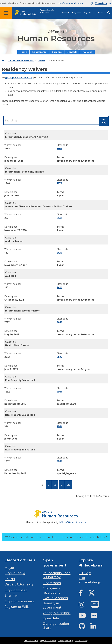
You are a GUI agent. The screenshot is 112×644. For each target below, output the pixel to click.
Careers (57, 52)
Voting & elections (57, 613)
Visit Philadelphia (88, 580)
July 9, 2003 (11, 439)
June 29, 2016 (12, 195)
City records (52, 583)
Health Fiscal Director (18, 345)
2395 (7, 148)
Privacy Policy (65, 640)
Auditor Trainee (15, 241)
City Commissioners (20, 601)
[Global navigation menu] (6, 13)
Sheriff (10, 595)
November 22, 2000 (15, 230)
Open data (51, 618)
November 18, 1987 (15, 265)
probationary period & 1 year (74, 369)
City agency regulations (51, 590)
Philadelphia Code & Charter (57, 575)
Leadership (39, 52)
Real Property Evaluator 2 (20, 450)
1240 (7, 183)
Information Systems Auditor (22, 311)
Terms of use (31, 640)
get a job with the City (19, 78)
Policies (87, 52)
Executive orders (55, 598)
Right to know (48, 640)
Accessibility (81, 640)
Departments (90, 13)
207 (6, 218)
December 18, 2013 (15, 404)
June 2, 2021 (11, 369)
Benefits (72, 52)
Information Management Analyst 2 (26, 137)
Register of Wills (17, 607)
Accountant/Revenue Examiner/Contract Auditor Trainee (39, 206)
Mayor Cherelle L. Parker (47, 11)
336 (6, 426)
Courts (10, 579)
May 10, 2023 (12, 334)
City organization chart (56, 626)
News (101, 13)
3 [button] (55, 484)
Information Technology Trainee (24, 172)
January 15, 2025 (14, 161)
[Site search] (108, 13)
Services (65, 13)
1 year (60, 195)
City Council (14, 573)
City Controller (16, 590)
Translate (101, 3)
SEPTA (83, 573)
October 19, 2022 (14, 300)
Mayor (9, 568)
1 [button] (42, 484)
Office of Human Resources (21, 61)
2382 (7, 322)
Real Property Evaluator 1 (20, 380)
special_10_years (66, 404)
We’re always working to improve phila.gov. (56, 537)
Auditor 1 (11, 276)
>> (69, 484)
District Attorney (17, 584)
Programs (76, 13)
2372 (7, 287)
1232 (7, 392)
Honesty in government (52, 605)
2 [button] (49, 484)
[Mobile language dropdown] (101, 4)
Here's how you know (71, 3)
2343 (7, 357)
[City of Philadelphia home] (27, 13)
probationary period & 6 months (75, 161)
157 (6, 253)
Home (23, 52)
